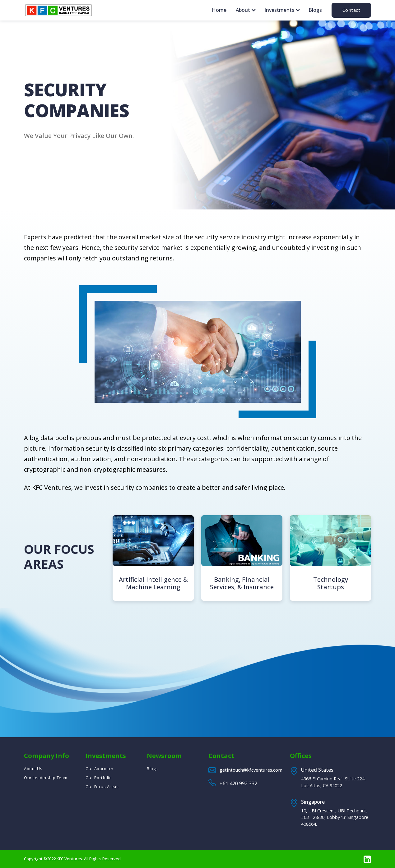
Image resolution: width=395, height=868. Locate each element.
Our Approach (100, 769)
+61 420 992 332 (238, 783)
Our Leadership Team (46, 778)
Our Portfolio (99, 778)
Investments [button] (280, 10)
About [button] (244, 10)
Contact (351, 10)
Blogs (315, 10)
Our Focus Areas (102, 787)
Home (219, 10)
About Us (33, 769)
